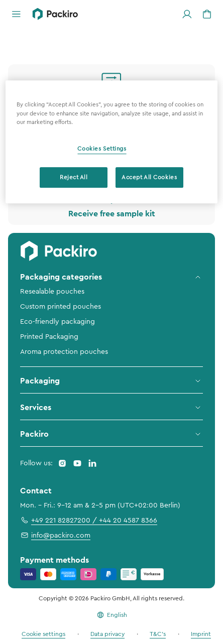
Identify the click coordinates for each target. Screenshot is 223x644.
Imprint (201, 634)
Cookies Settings (102, 149)
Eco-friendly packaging (58, 322)
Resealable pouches (52, 292)
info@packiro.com (55, 535)
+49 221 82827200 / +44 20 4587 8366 (89, 520)
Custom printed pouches (61, 307)
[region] (111, 142)
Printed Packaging (49, 337)
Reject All (74, 177)
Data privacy (107, 634)
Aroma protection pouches (64, 352)
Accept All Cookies (149, 177)
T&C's (158, 634)
